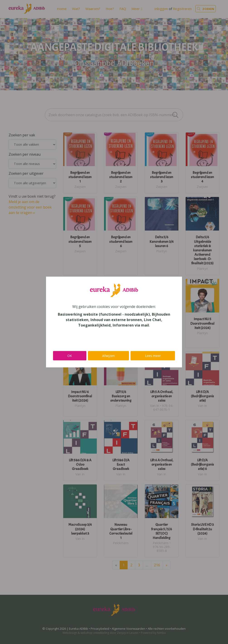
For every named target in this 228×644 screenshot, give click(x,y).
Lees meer (153, 356)
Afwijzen (108, 356)
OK (70, 356)
